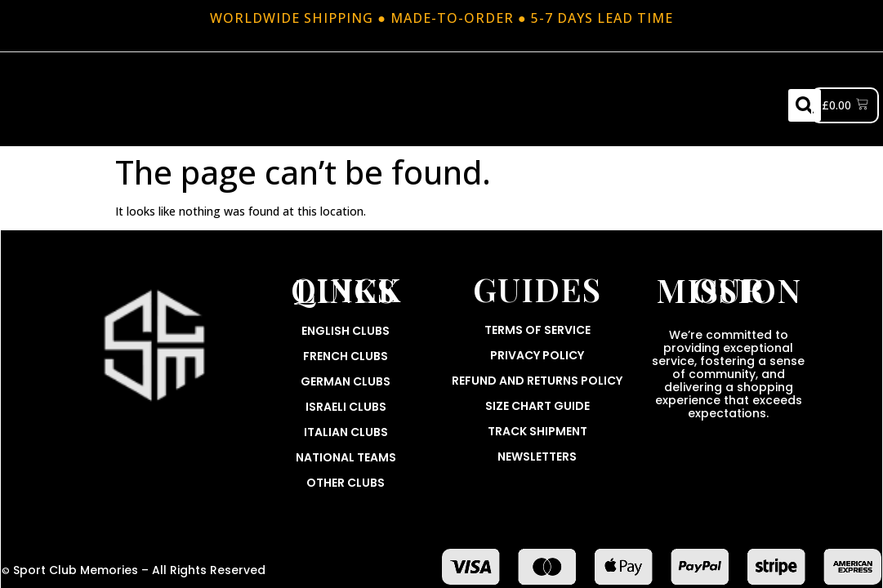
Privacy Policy (537, 355)
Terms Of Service (537, 330)
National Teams (346, 457)
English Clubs (346, 331)
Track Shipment (537, 431)
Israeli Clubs (346, 407)
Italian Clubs (346, 432)
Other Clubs (346, 483)
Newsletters (537, 457)
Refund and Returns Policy (537, 381)
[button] (805, 105)
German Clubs (346, 381)
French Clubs (346, 356)
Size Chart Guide (537, 406)
